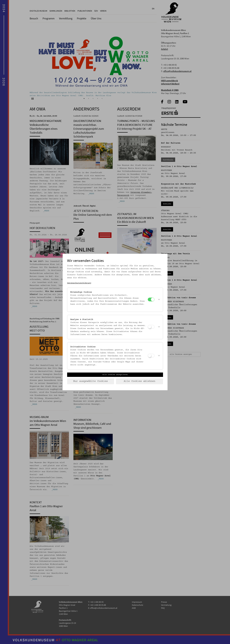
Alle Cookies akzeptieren (115, 375)
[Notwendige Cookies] (151, 299)
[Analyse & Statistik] (151, 327)
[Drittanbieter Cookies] (151, 356)
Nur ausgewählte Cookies (91, 381)
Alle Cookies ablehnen (139, 381)
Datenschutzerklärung (79, 283)
